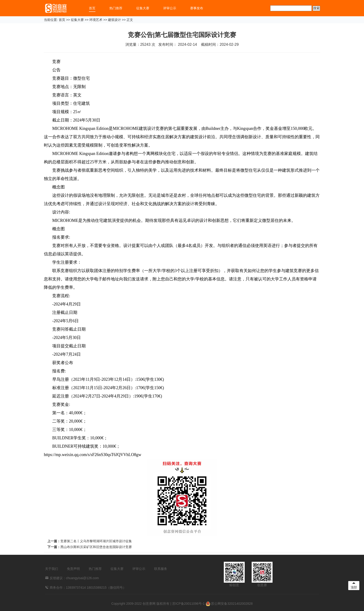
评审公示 (170, 8)
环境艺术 (96, 20)
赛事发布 (197, 8)
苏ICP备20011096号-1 (188, 604)
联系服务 (161, 569)
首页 (92, 8)
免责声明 (73, 569)
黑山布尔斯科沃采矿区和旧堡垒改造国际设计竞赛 (96, 547)
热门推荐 (116, 8)
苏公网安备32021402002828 (229, 604)
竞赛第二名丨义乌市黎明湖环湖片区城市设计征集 (96, 541)
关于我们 (52, 569)
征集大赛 (143, 8)
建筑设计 (114, 20)
